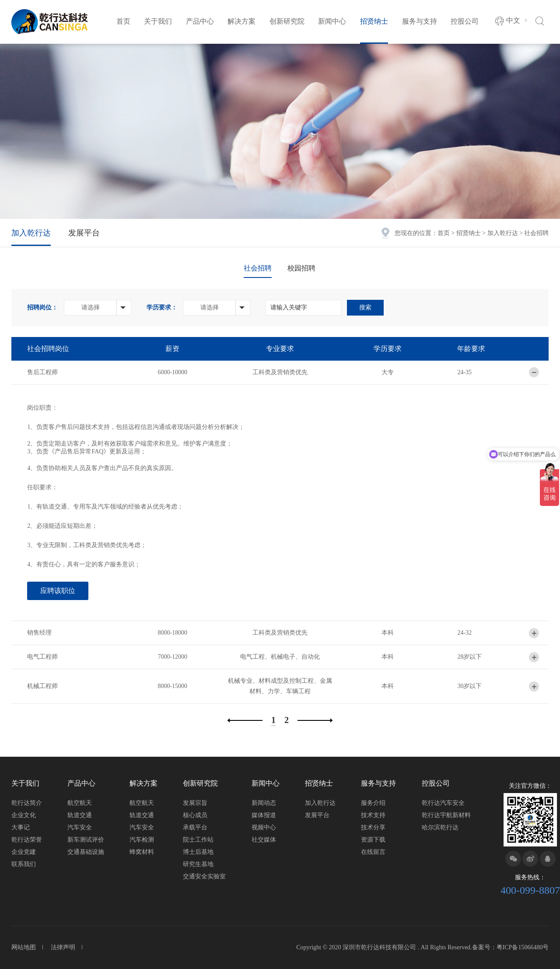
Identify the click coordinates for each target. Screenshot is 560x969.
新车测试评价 (86, 840)
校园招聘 (301, 268)
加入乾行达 (503, 233)
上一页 (245, 720)
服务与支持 (420, 21)
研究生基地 (198, 864)
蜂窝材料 (142, 852)
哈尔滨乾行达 (440, 827)
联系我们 (24, 864)
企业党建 (24, 852)
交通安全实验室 (204, 876)
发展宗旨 (195, 803)
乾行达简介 (27, 803)
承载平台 (195, 827)
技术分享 (373, 827)
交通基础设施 (86, 852)
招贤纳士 (374, 21)
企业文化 (24, 815)
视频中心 (264, 827)
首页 (123, 21)
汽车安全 (80, 827)
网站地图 (24, 947)
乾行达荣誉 (27, 840)
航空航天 (80, 803)
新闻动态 (264, 803)
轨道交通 (80, 815)
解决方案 (241, 21)
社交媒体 (264, 840)
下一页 (315, 720)
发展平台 (84, 233)
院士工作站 (198, 840)
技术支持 (373, 815)
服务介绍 (373, 803)
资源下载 (373, 840)
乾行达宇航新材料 (446, 815)
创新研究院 (287, 21)
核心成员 (195, 815)
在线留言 (373, 852)
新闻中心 (332, 21)
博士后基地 (198, 852)
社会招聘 (258, 268)
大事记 (21, 827)
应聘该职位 (58, 591)
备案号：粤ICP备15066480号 (511, 947)
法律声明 (63, 947)
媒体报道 (264, 815)
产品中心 (200, 21)
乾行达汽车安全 (443, 803)
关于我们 (158, 21)
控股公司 (465, 21)
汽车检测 (142, 840)
